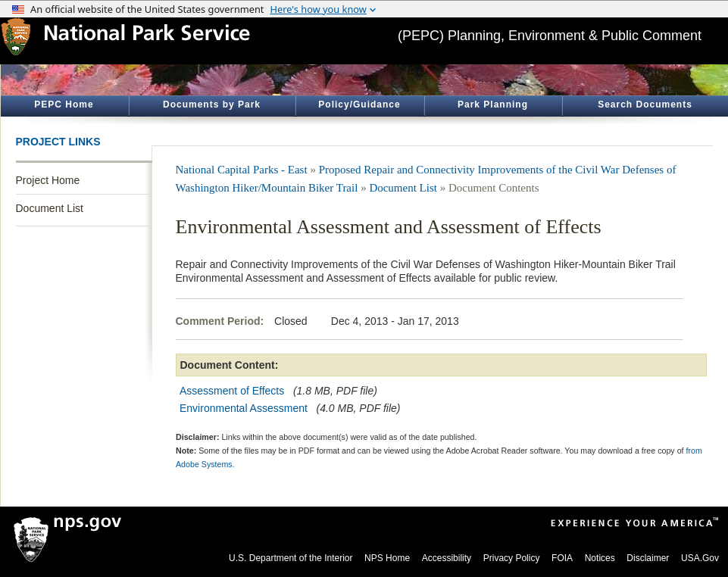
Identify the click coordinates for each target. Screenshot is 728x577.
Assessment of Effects (232, 391)
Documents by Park (212, 104)
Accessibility (447, 558)
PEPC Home (64, 104)
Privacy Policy (512, 558)
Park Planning (493, 104)
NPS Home (387, 558)
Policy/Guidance (359, 104)
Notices (600, 558)
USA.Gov (700, 558)
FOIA (562, 558)
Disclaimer (648, 558)
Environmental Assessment (244, 408)
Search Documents (645, 104)
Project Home (48, 180)
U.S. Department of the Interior (291, 558)
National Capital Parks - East (242, 170)
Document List (50, 208)
